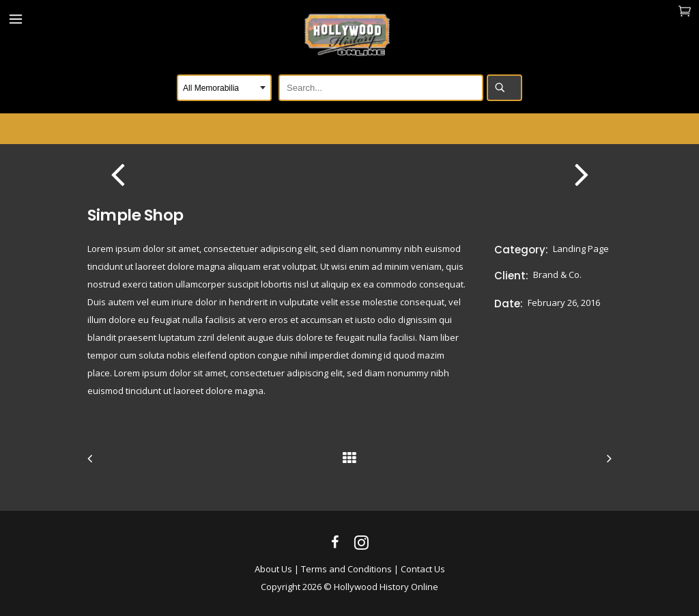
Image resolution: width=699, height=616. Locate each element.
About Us (273, 569)
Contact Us (423, 569)
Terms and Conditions (346, 569)
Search (504, 88)
